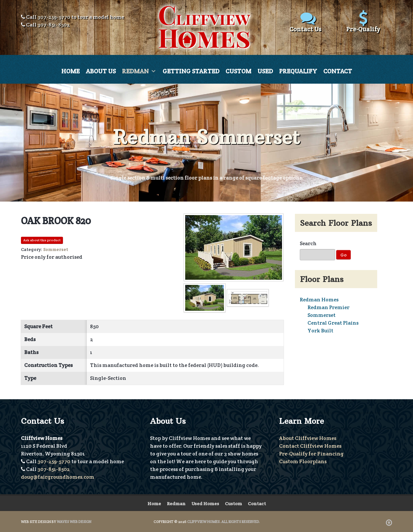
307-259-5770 (54, 17)
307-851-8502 (54, 25)
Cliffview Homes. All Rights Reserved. (223, 521)
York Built (320, 331)
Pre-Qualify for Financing (311, 453)
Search (308, 243)
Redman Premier (328, 307)
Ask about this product (42, 240)
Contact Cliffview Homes (310, 446)
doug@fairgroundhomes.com (58, 477)
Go (343, 255)
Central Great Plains (333, 323)
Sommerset (322, 315)
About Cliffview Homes (308, 438)
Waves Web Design (74, 521)
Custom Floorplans (303, 461)
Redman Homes (319, 300)
